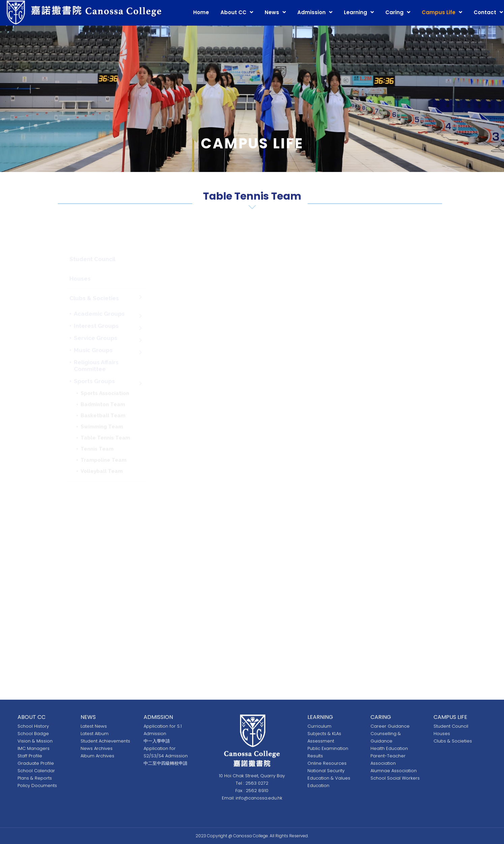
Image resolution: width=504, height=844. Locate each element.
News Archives (97, 748)
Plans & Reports (35, 778)
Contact (485, 12)
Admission (312, 12)
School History (33, 726)
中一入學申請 (157, 741)
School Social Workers (395, 778)
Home (201, 12)
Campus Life (439, 12)
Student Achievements (105, 741)
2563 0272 (257, 783)
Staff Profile (30, 756)
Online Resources (327, 763)
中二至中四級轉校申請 (166, 763)
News (272, 12)
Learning (355, 12)
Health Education (389, 748)
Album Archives (97, 756)
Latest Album (95, 734)
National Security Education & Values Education (329, 778)
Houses (442, 734)
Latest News (94, 726)
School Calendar (36, 771)
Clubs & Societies (453, 741)
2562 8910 (257, 791)
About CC (233, 12)
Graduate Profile (36, 763)
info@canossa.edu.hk (259, 798)
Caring (394, 12)
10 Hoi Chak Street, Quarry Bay (252, 776)
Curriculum (319, 726)
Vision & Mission (35, 741)
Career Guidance (390, 726)
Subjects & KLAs (324, 734)
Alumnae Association (394, 771)
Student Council (451, 726)
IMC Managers (34, 748)
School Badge (33, 734)
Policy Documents (37, 785)
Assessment (321, 741)
